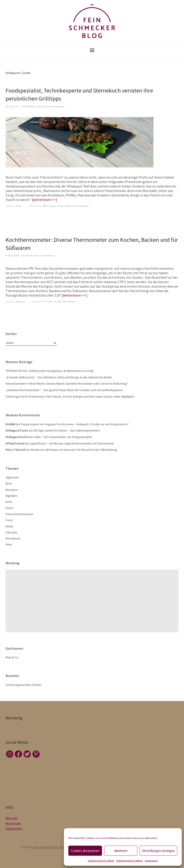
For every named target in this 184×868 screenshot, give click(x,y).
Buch (9, 483)
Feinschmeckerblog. (45, 847)
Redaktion (31, 106)
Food (19, 206)
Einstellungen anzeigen (158, 851)
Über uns (12, 818)
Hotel (9, 526)
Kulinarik (70, 206)
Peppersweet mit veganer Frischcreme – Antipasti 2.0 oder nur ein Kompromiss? (75, 424)
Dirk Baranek (32, 255)
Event (9, 508)
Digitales (11, 496)
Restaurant (13, 538)
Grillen (60, 206)
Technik (58, 301)
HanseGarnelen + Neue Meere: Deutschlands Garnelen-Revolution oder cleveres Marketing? (67, 383)
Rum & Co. (12, 657)
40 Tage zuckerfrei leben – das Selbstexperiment (67, 430)
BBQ (45, 206)
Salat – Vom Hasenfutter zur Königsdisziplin (63, 437)
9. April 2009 (12, 255)
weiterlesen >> (44, 200)
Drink (9, 502)
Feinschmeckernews (19, 514)
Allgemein (12, 477)
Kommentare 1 (48, 255)
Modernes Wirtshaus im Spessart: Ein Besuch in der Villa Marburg (74, 450)
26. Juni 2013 (12, 106)
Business (21, 301)
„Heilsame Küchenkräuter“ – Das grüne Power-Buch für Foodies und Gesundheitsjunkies (64, 390)
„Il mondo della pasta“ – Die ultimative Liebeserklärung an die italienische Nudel (59, 377)
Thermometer (82, 206)
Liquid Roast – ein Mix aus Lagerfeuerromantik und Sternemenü (72, 443)
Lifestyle (11, 532)
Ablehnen (121, 851)
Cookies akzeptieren (85, 851)
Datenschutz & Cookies (101, 861)
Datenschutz (14, 828)
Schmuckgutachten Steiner (24, 685)
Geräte (52, 206)
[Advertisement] (93, 601)
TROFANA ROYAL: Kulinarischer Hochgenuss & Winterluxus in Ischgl (50, 371)
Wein (9, 544)
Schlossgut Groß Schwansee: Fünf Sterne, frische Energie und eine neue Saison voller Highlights (70, 396)
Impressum (151, 861)
